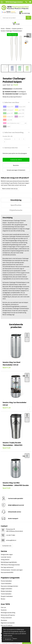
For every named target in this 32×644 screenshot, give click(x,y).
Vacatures (4, 610)
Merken (8, 28)
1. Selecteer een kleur (11, 102)
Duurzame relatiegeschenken (9, 586)
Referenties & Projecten (8, 615)
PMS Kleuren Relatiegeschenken (10, 565)
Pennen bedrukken (6, 581)
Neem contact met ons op (10, 189)
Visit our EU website (7, 625)
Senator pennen (17, 28)
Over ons (3, 607)
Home (3, 28)
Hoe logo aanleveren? (7, 567)
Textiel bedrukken (6, 594)
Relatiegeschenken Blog (8, 613)
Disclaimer (4, 620)
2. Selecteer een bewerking (13, 132)
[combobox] (13, 18)
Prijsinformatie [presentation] (16, 210)
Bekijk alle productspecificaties (12, 97)
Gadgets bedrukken (6, 589)
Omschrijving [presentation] (16, 200)
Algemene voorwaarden (8, 623)
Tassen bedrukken (6, 583)
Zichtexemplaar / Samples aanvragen (12, 570)
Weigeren (15, 639)
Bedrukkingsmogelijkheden (9, 562)
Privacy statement (6, 618)
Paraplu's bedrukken (7, 596)
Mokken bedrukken (6, 591)
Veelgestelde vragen (7, 554)
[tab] (16, 200)
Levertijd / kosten (6, 557)
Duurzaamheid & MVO (7, 572)
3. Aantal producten (10, 148)
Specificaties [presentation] (16, 205)
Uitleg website (5, 560)
